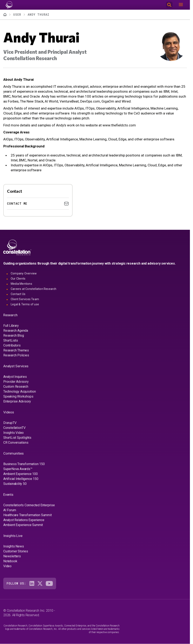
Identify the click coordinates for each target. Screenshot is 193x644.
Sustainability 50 (15, 484)
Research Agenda (16, 331)
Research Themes (16, 350)
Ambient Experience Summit (23, 525)
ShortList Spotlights (17, 438)
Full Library (11, 326)
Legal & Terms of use (25, 304)
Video (7, 566)
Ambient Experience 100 (21, 474)
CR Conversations (16, 443)
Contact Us (18, 294)
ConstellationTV (14, 428)
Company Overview (24, 273)
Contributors (12, 345)
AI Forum (10, 510)
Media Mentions (21, 284)
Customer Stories (16, 551)
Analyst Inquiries (15, 377)
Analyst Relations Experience (24, 520)
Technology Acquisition (20, 391)
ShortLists (11, 340)
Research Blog (14, 335)
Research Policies (16, 355)
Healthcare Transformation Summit (28, 515)
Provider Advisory (16, 382)
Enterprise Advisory (17, 401)
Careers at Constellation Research (34, 289)
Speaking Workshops (18, 396)
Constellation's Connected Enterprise (29, 505)
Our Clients (18, 279)
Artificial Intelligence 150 (21, 479)
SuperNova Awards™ (18, 469)
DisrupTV (10, 423)
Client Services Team (25, 299)
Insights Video (14, 433)
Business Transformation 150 (24, 464)
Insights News (14, 546)
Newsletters (12, 556)
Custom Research (16, 387)
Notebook (10, 561)
